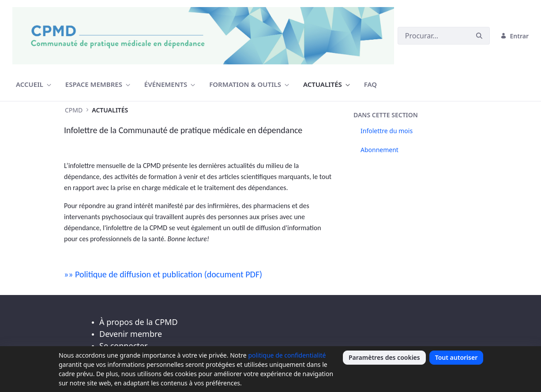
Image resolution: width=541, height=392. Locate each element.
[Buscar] (433, 36)
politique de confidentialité (287, 355)
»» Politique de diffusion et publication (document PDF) (163, 274)
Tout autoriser (456, 357)
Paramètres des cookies (384, 357)
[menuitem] (34, 84)
